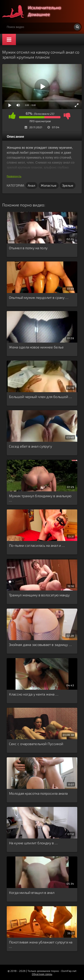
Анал (31, 185)
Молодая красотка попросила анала (38, 793)
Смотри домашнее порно (36, 11)
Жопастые (49, 185)
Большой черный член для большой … (40, 397)
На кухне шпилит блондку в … (33, 843)
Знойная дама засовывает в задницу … (40, 645)
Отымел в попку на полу (28, 248)
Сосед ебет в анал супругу (30, 446)
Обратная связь (42, 974)
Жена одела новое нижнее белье (36, 347)
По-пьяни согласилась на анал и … (37, 545)
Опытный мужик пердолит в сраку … (39, 297)
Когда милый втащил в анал (32, 892)
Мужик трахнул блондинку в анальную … (40, 498)
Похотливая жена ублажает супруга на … (41, 944)
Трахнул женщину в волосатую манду (39, 595)
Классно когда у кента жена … (34, 694)
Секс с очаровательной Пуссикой (36, 744)
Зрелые (68, 185)
